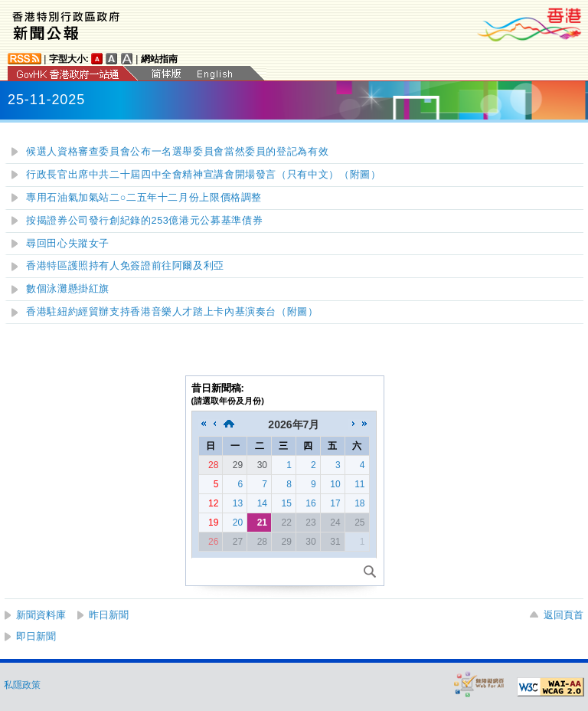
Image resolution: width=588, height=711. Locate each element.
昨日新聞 (109, 615)
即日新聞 (36, 636)
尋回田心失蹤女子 (68, 244)
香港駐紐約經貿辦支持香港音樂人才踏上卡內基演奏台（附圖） (172, 312)
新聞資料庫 (41, 615)
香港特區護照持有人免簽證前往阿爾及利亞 (125, 266)
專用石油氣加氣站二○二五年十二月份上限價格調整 (144, 198)
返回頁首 (563, 615)
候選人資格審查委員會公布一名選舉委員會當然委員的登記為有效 (177, 152)
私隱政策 (22, 685)
